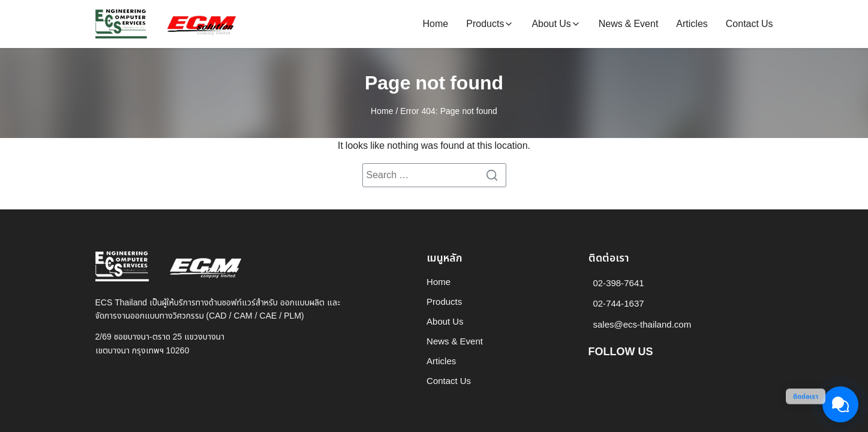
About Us (551, 24)
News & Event (629, 24)
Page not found (434, 83)
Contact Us (750, 24)
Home (436, 24)
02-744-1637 (619, 304)
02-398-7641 (619, 283)
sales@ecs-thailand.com (642, 325)
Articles (692, 24)
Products (485, 24)
